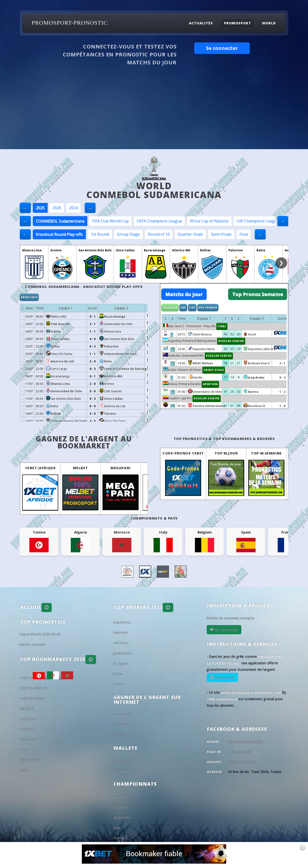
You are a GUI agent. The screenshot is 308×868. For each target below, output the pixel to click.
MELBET (80, 468)
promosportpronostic (246, 741)
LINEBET (27, 729)
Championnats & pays (154, 518)
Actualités (201, 23)
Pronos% (170, 307)
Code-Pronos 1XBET (183, 453)
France (119, 838)
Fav (183, 307)
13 (173, 363)
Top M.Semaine (266, 453)
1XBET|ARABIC (32, 699)
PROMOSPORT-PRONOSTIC (70, 23)
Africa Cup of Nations (209, 221)
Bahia (261, 250)
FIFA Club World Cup (110, 221)
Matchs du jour (184, 294)
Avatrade (121, 633)
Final (244, 234)
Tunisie (119, 796)
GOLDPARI (28, 719)
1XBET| (32, 678)
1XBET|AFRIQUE (40, 468)
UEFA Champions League (159, 221)
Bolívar (206, 250)
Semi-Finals (221, 234)
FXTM (118, 674)
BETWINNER (30, 760)
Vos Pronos (208, 307)
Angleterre (122, 817)
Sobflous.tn (122, 761)
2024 (73, 208)
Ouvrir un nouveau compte (231, 618)
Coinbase (121, 771)
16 (173, 406)
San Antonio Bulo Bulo (95, 250)
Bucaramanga (155, 250)
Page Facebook (240, 752)
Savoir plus (224, 677)
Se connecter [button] (222, 48)
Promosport (237, 23)
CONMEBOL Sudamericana (60, 221)
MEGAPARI (121, 468)
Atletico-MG (181, 250)
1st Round (100, 234)
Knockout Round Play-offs (59, 234)
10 (173, 392)
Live (192, 307)
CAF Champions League (258, 221)
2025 (40, 208)
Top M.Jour (226, 453)
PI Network (122, 714)
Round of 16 (159, 234)
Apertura (210, 384)
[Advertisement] (154, 113)
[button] (47, 608)
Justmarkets (123, 653)
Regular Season (231, 341)
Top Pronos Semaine (258, 294)
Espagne (120, 807)
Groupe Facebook (242, 762)
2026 (57, 208)
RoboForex (122, 622)
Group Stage (128, 234)
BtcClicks (120, 735)
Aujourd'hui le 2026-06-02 (40, 634)
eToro (118, 684)
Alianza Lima (32, 250)
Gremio (56, 250)
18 (173, 349)
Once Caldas (125, 250)
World (269, 23)
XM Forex (121, 643)
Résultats (29, 297)
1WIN (24, 750)
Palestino (236, 250)
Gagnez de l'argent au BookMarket (84, 442)
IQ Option (121, 664)
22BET (25, 771)
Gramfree (121, 725)
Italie (117, 828)
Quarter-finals (190, 234)
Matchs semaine (33, 645)
